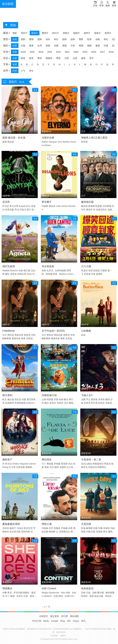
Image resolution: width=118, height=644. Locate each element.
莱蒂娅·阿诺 (51, 274)
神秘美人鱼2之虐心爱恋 (94, 138)
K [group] (75, 64)
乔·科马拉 (7, 464)
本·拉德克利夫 (100, 210)
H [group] (60, 64)
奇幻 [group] (106, 39)
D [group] (38, 64)
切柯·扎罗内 (47, 271)
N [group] (91, 64)
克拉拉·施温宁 (9, 528)
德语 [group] (83, 58)
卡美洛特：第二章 (91, 460)
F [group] (49, 64)
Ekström (14, 271)
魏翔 (108, 399)
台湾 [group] (40, 46)
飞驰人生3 (87, 395)
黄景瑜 (94, 399)
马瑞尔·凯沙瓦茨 (25, 528)
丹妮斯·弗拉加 (49, 206)
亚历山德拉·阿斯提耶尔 (92, 464)
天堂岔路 (86, 524)
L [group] (80, 64)
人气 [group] (23, 71)
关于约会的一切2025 (53, 331)
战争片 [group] (87, 33)
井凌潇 (87, 274)
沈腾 (83, 399)
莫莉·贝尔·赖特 (52, 467)
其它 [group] (92, 58)
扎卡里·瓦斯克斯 (17, 467)
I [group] (65, 64)
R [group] (113, 64)
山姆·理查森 (47, 399)
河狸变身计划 (49, 395)
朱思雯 (84, 142)
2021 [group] (67, 52)
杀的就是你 (87, 588)
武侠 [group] (114, 39)
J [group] (69, 64)
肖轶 (90, 271)
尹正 (88, 399)
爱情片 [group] (45, 33)
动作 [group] (48, 39)
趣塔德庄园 (87, 202)
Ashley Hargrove (21, 464)
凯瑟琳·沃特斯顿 (103, 206)
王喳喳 (104, 271)
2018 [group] (94, 52)
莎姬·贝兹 (86, 593)
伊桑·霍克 (7, 593)
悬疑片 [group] (97, 33)
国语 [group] (23, 58)
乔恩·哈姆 (59, 399)
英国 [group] (64, 46)
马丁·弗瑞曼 (47, 464)
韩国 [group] (81, 46)
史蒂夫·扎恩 (22, 596)
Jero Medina (64, 142)
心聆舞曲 (86, 331)
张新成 (109, 403)
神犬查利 (7, 395)
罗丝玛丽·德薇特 (22, 593)
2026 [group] (23, 52)
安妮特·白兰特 (66, 467)
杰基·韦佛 (98, 528)
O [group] (96, 64)
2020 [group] (76, 52)
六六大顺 (86, 266)
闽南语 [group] (49, 58)
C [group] (32, 64)
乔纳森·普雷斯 (61, 464)
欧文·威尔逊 (8, 399)
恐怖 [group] (40, 39)
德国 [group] (89, 46)
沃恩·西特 (58, 596)
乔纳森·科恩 (67, 528)
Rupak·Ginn (25, 206)
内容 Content (49, 588)
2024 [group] (41, 52)
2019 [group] (85, 52)
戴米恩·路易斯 (88, 206)
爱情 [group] (31, 39)
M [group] (85, 64)
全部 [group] (15, 39)
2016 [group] (111, 52)
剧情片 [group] (77, 33)
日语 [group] (67, 58)
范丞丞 (87, 403)
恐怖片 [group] (66, 33)
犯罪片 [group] (108, 33)
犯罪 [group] (89, 39)
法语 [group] (75, 58)
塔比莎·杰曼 (20, 399)
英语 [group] (31, 58)
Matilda (6, 271)
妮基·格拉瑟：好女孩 (14, 138)
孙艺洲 (94, 403)
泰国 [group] (98, 46)
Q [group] (107, 64)
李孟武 (84, 271)
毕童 (93, 274)
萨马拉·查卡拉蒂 (10, 206)
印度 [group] (106, 46)
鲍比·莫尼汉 (50, 403)
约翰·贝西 (91, 532)
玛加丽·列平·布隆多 (51, 528)
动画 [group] (98, 39)
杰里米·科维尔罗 (18, 274)
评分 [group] (31, 71)
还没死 (6, 202)
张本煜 (101, 399)
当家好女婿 (48, 138)
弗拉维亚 (47, 460)
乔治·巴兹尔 (20, 210)
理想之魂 (47, 524)
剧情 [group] (64, 39)
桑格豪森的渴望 (11, 524)
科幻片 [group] (56, 33)
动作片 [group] (24, 33)
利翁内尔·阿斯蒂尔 (97, 467)
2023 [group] (50, 52)
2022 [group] (58, 52)
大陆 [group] (23, 46)
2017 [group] (102, 52)
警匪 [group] (81, 39)
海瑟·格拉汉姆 (96, 596)
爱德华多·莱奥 (19, 338)
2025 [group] (32, 52)
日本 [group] (73, 46)
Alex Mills (66, 593)
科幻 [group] (56, 39)
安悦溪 (96, 271)
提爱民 (99, 274)
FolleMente (9, 331)
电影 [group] (15, 33)
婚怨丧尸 (7, 460)
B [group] (27, 64)
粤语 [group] (40, 58)
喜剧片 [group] (35, 33)
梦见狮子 (47, 202)
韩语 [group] (58, 58)
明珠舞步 (7, 588)
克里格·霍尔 (102, 532)
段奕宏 (101, 403)
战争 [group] (73, 39)
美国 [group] (48, 46)
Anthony (30, 403)
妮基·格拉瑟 (8, 142)
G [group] (54, 64)
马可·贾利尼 (8, 335)
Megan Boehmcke (51, 593)
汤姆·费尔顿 (98, 593)
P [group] (102, 64)
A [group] (22, 64)
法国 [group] (56, 46)
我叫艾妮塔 (9, 266)
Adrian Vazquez (49, 142)
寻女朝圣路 (48, 266)
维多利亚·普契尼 (23, 335)
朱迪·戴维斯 (87, 528)
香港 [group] (31, 46)
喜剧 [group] (23, 39)
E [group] (43, 64)
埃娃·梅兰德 (24, 271)
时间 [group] (15, 71)
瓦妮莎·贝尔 (62, 403)
